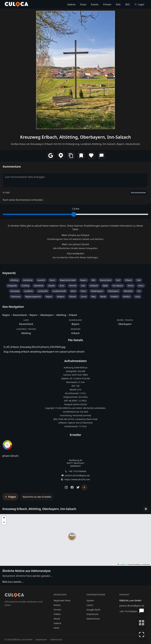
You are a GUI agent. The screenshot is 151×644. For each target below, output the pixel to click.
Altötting (14, 280)
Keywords (9, 273)
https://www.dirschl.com (77, 479)
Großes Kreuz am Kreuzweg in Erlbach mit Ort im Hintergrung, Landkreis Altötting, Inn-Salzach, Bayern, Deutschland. (76, 144)
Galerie (71, 4)
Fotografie (12, 286)
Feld (139, 280)
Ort (139, 291)
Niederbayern (97, 291)
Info (118, 4)
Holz (83, 286)
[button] (72, 536)
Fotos (83, 4)
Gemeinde (39, 286)
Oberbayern (113, 291)
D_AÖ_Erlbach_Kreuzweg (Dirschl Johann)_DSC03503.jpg (34, 347)
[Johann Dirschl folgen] (84, 487)
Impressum (93, 614)
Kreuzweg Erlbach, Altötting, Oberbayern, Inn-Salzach (75, 137)
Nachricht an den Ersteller (37, 497)
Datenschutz (93, 619)
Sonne (84, 297)
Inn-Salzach (118, 286)
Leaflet (121, 564)
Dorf (118, 280)
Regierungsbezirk (33, 297)
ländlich (127, 297)
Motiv (73, 291)
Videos (57, 614)
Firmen (107, 4)
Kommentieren (138, 193)
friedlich (115, 297)
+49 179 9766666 (77, 471)
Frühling (25, 286)
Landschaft (43, 291)
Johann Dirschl (10, 456)
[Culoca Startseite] (17, 4)
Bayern (84, 280)
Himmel (73, 286)
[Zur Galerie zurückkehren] (142, 623)
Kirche (131, 286)
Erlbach (129, 280)
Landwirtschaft (59, 291)
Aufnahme (28, 280)
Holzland (94, 286)
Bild (93, 280)
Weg (93, 297)
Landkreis (29, 291)
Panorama (16, 297)
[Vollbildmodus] (142, 635)
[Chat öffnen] (142, 611)
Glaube (51, 286)
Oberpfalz (128, 291)
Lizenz (90, 605)
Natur (83, 291)
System (90, 600)
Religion (61, 297)
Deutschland (106, 280)
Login (139, 4)
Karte (56, 628)
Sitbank (73, 297)
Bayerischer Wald (68, 280)
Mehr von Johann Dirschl (76, 244)
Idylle (105, 286)
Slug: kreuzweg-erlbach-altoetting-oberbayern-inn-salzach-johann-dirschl (44, 352)
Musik (57, 619)
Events (95, 4)
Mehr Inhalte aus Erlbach (75, 235)
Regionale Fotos (62, 600)
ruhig (137, 297)
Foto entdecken (75, 253)
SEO (127, 4)
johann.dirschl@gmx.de (77, 475)
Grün (62, 286)
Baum (52, 280)
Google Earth (93, 610)
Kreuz (141, 286)
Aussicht (41, 280)
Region (49, 297)
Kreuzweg (15, 291)
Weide (103, 297)
